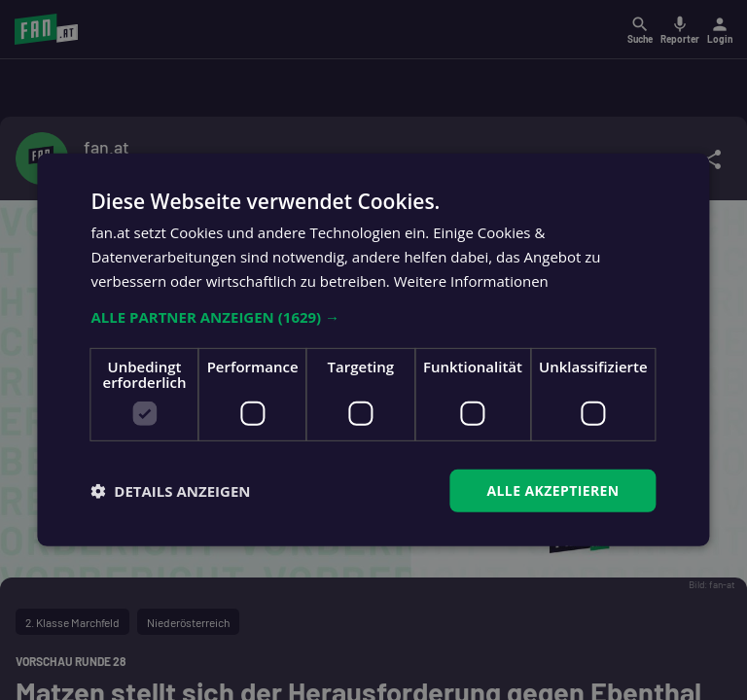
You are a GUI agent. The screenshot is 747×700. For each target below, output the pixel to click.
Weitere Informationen (471, 281)
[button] (373, 316)
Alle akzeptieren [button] (552, 490)
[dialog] (373, 350)
